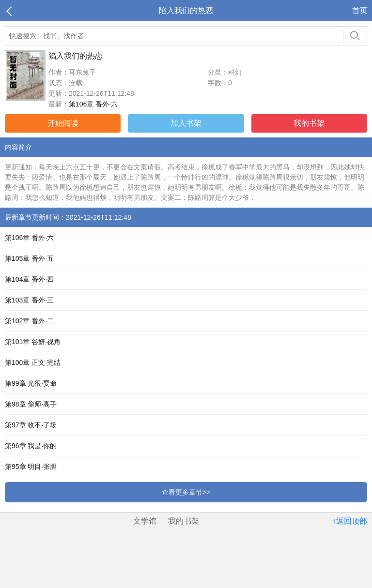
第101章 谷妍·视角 (33, 342)
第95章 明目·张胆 (31, 467)
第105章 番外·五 (29, 258)
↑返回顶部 (350, 521)
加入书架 (186, 123)
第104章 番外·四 (29, 279)
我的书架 (309, 123)
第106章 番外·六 (93, 104)
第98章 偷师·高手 (31, 404)
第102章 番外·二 (29, 321)
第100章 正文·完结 (33, 362)
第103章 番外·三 (29, 300)
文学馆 (145, 521)
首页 (360, 10)
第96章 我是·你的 (31, 446)
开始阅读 (63, 123)
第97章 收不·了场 (31, 425)
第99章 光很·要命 (31, 383)
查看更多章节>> (186, 492)
